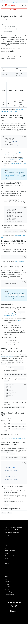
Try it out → (14, 3)
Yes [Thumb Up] (4, 531)
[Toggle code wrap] (23, 137)
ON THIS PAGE (14, 10)
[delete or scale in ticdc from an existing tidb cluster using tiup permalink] (6, 252)
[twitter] (11, 621)
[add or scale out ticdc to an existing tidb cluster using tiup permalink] (6, 190)
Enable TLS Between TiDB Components (14, 453)
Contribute (6, 24)
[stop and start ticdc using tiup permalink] (6, 430)
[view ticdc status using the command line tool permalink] (18, 459)
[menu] (2, 5)
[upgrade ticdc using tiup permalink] (25, 275)
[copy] (25, 137)
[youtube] (16, 624)
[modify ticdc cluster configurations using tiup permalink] (24, 361)
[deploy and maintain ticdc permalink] (10, 19)
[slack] (20, 621)
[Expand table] (25, 62)
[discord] (12, 624)
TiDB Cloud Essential (9, 1)
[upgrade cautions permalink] (14, 314)
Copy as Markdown (9, 26)
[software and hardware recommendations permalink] (18, 51)
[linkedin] (14, 621)
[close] (25, 632)
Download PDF (8, 31)
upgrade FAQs (22, 331)
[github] (8, 621)
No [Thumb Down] (10, 531)
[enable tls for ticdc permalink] (20, 449)
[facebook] (17, 621)
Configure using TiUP (13, 161)
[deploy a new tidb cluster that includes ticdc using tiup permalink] (6, 120)
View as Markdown (9, 29)
